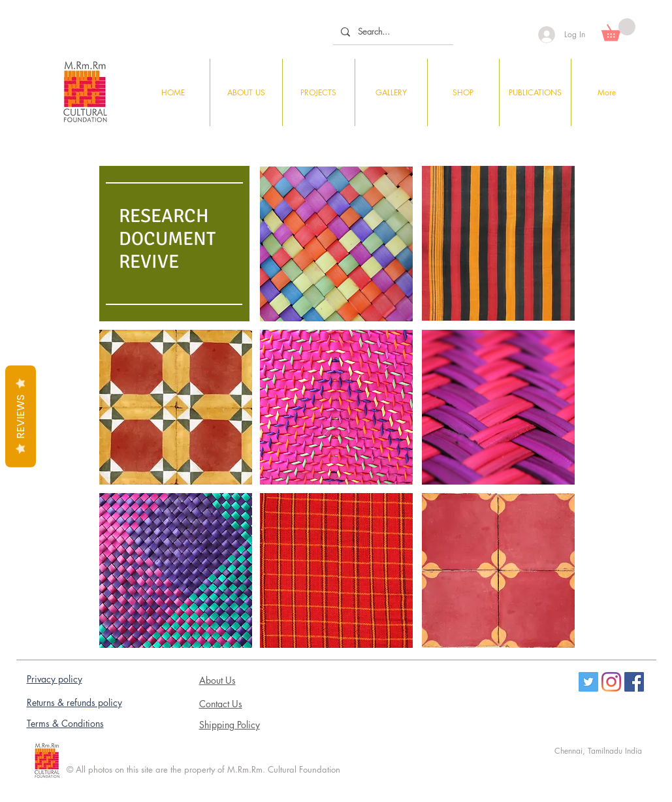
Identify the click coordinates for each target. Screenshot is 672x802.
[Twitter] (588, 682)
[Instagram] (611, 682)
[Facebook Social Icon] (634, 682)
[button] (618, 30)
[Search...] (392, 32)
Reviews (21, 417)
